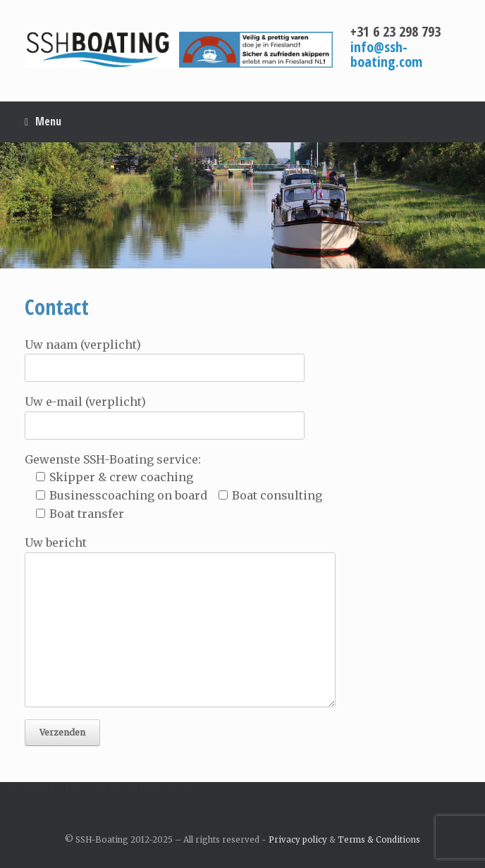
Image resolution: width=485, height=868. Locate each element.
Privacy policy (298, 840)
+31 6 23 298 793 (395, 31)
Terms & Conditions (379, 840)
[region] (242, 205)
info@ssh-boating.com (386, 54)
